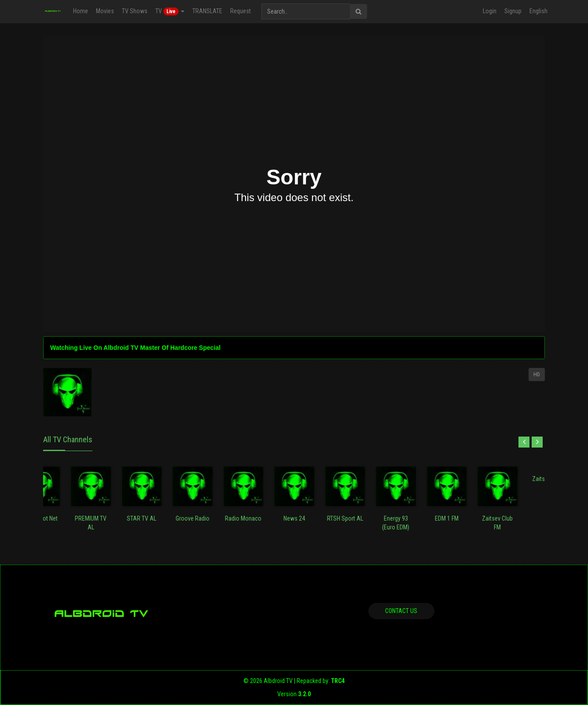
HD (537, 375)
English (538, 11)
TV (170, 11)
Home (81, 11)
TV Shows (135, 11)
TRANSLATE (207, 11)
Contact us (401, 611)
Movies (105, 11)
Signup (513, 11)
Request (241, 11)
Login (490, 11)
